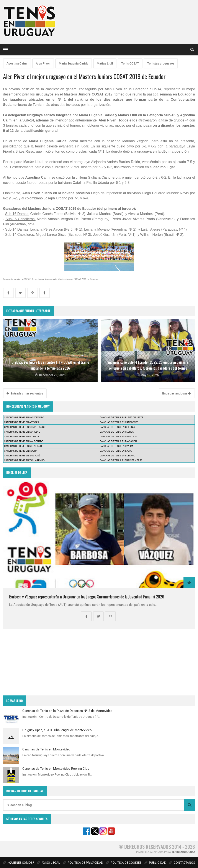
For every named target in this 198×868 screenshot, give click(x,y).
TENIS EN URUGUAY (183, 852)
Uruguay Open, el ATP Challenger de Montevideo (57, 730)
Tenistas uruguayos (161, 63)
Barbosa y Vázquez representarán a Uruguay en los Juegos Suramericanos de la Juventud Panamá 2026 (87, 597)
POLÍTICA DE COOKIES (124, 863)
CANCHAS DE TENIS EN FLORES (117, 432)
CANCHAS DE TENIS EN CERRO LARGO (25, 427)
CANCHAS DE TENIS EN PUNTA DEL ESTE (121, 418)
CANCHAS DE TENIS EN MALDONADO (24, 441)
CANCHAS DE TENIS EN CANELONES (119, 422)
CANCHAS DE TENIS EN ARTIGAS (21, 422)
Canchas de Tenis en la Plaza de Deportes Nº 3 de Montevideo (67, 711)
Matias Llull (105, 63)
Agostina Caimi (17, 63)
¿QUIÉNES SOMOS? (19, 863)
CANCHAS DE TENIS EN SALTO (116, 451)
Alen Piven (43, 63)
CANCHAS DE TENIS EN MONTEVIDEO (24, 418)
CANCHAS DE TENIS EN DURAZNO (22, 432)
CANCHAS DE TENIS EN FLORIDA (21, 437)
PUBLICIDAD (155, 863)
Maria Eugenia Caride (74, 63)
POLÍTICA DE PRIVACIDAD (83, 863)
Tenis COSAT (130, 63)
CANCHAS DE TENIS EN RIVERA (116, 446)
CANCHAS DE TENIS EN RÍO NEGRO (23, 446)
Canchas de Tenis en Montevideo (46, 749)
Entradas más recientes (25, 393)
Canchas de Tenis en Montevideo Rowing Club (56, 769)
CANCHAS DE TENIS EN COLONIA (117, 427)
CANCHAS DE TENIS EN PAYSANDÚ (118, 441)
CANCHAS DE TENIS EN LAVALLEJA (118, 437)
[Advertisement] (99, 662)
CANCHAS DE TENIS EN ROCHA (21, 451)
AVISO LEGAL (49, 863)
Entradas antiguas (176, 393)
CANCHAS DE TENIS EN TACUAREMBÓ (24, 460)
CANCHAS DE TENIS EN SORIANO (117, 456)
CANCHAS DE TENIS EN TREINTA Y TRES (121, 460)
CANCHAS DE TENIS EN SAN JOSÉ (22, 456)
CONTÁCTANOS (182, 863)
